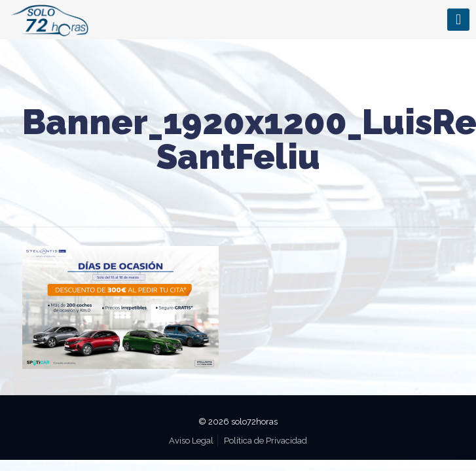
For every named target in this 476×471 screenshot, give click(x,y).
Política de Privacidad (265, 441)
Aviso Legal (191, 441)
